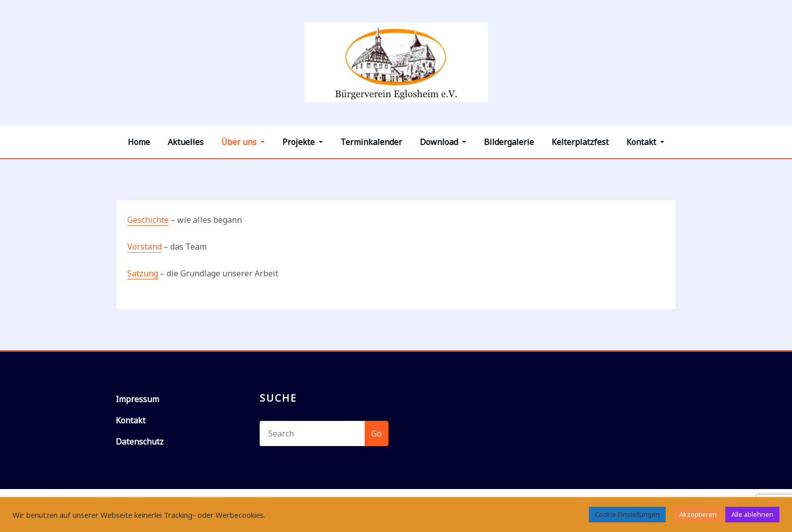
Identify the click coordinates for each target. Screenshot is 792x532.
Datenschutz (140, 442)
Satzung (143, 273)
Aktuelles (186, 142)
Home (139, 142)
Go (377, 433)
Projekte (303, 142)
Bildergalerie (509, 142)
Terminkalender (371, 142)
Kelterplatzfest (580, 142)
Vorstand (144, 247)
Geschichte (148, 220)
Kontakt (645, 142)
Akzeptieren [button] (698, 514)
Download (443, 142)
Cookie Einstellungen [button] (627, 514)
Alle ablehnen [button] (752, 514)
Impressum (137, 399)
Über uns (243, 142)
